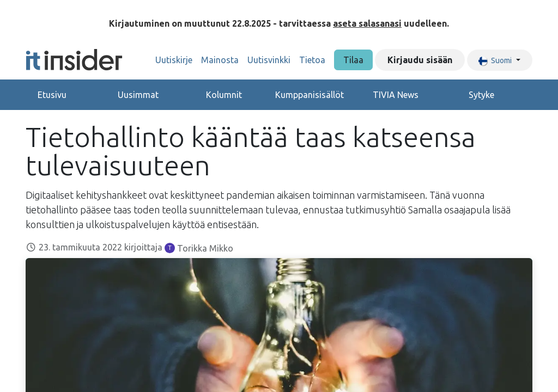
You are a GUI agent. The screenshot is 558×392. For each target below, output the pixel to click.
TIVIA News (396, 95)
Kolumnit (224, 95)
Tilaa (353, 60)
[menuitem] (174, 60)
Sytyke (481, 95)
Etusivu (52, 95)
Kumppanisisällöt (310, 95)
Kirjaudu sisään (420, 60)
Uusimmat (138, 95)
